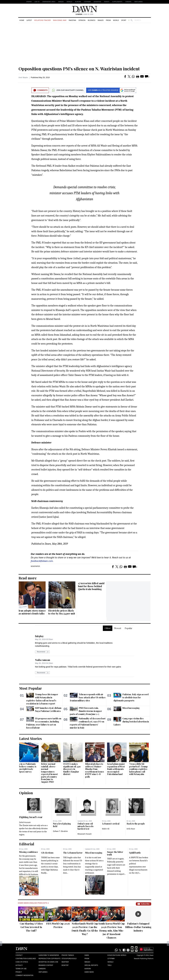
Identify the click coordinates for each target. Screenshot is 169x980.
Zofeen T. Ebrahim (60, 831)
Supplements (117, 2)
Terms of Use (21, 969)
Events (107, 2)
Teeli (110, 965)
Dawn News (89, 972)
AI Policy (19, 965)
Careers (128, 2)
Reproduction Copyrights (50, 959)
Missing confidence (29, 852)
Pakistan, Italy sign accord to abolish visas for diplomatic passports (131, 697)
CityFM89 (87, 2)
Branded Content (46, 965)
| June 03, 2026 (85, 14)
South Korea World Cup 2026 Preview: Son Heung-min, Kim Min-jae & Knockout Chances (112, 931)
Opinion (82, 20)
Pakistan (72, 20)
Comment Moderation (24, 975)
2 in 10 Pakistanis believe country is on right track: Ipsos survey (28, 768)
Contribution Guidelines (26, 959)
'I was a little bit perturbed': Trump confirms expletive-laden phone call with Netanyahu (139, 769)
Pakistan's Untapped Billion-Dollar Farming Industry (138, 927)
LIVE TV (37, 2)
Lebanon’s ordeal (111, 824)
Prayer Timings (68, 955)
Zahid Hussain (25, 822)
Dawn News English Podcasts (33, 903)
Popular (129, 628)
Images (61, 2)
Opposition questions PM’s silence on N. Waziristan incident (79, 69)
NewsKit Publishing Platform (144, 959)
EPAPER (29, 2)
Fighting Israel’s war (31, 817)
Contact (19, 955)
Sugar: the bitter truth (115, 853)
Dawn (87, 955)
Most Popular (31, 688)
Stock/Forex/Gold (69, 959)
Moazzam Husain (85, 834)
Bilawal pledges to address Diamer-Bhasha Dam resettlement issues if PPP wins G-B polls (95, 770)
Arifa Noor (131, 829)
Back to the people (136, 824)
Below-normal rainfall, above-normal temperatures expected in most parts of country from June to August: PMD (49, 773)
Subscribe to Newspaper (49, 955)
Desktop (65, 965)
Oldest (108, 628)
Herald (69, 2)
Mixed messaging (131, 708)
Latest (29, 20)
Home (22, 20)
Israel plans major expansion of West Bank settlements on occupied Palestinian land (116, 769)
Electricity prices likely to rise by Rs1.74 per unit (62, 612)
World (116, 20)
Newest (118, 628)
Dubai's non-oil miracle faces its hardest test (86, 826)
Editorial (27, 844)
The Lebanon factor (73, 853)
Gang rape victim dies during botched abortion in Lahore (131, 722)
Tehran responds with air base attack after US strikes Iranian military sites (88, 697)
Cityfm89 (111, 959)
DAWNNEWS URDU (49, 2)
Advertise (97, 2)
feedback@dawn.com (42, 561)
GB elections (47, 853)
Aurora (78, 2)
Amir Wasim (23, 78)
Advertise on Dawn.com (48, 962)
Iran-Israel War (60, 20)
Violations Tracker (42, 20)
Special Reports (91, 965)
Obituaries (138, 2)
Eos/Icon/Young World (117, 955)
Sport (124, 20)
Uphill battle (135, 853)
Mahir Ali (106, 829)
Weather (65, 962)
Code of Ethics (22, 962)
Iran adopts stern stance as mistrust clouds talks (32, 612)
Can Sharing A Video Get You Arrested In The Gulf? (31, 927)
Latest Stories (30, 738)
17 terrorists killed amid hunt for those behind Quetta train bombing (91, 586)
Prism (108, 20)
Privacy (19, 972)
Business (92, 20)
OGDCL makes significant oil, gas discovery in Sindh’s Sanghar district (72, 769)
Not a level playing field (62, 825)
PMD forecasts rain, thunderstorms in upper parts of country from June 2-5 (86, 711)
